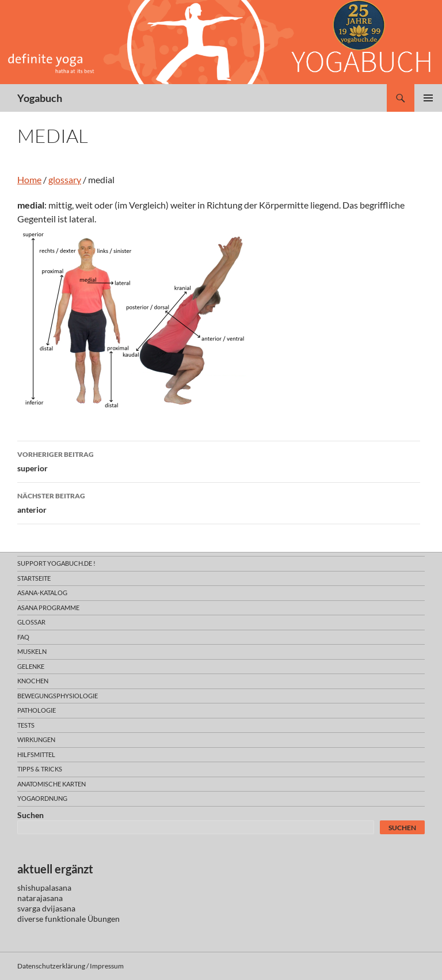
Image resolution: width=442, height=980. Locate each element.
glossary (65, 179)
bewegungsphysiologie (58, 696)
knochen (33, 681)
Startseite (34, 578)
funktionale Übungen (82, 919)
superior (219, 460)
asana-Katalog (42, 593)
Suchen (31, 815)
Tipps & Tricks (40, 769)
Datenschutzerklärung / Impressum (71, 966)
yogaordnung (42, 798)
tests (26, 725)
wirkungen (36, 739)
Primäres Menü (428, 98)
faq (23, 637)
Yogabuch (40, 98)
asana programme (48, 608)
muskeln (32, 651)
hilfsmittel (36, 754)
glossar (31, 622)
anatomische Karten (52, 784)
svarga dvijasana (46, 908)
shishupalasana (44, 888)
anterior (219, 502)
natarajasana (40, 898)
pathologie (37, 710)
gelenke (31, 666)
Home (29, 179)
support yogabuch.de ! (56, 563)
